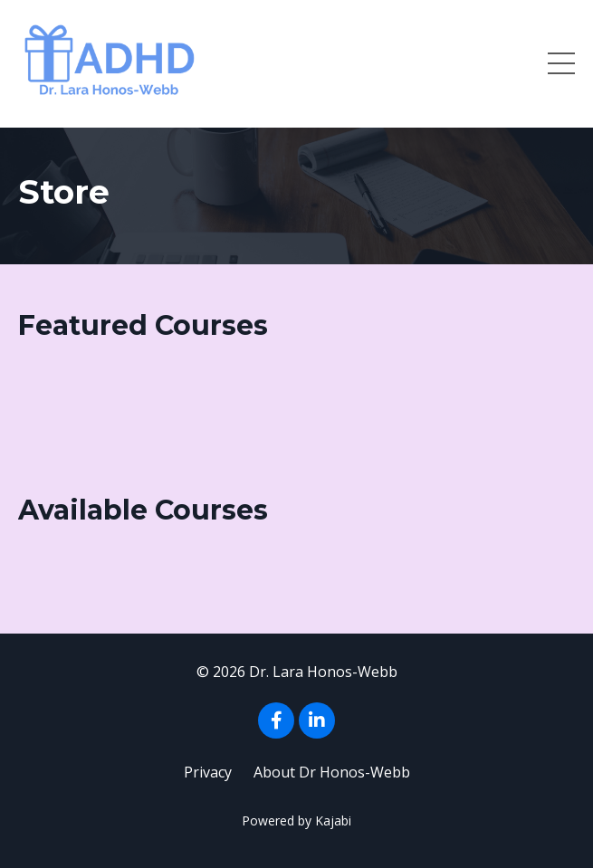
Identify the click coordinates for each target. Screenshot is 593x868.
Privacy (208, 772)
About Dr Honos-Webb (332, 772)
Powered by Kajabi (296, 820)
